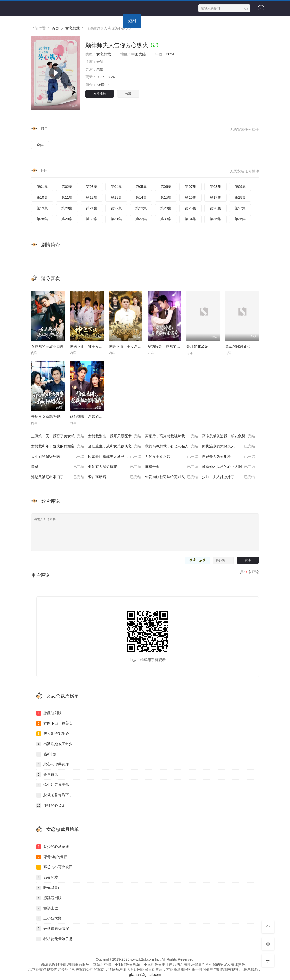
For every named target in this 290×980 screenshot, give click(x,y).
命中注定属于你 (53, 785)
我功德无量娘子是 (54, 939)
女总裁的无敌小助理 (47, 347)
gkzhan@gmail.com (145, 975)
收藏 (128, 94)
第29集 (67, 219)
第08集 (215, 187)
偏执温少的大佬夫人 (229, 446)
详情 (104, 85)
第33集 (166, 219)
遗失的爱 (47, 878)
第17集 (215, 197)
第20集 (67, 208)
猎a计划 (46, 754)
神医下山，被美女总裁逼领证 (93, 347)
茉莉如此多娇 (197, 347)
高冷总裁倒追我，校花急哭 (229, 436)
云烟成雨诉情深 (53, 929)
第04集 (117, 187)
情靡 (58, 467)
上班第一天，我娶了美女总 (58, 436)
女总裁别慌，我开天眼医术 (115, 436)
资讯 (150, 21)
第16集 (191, 197)
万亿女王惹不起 (172, 457)
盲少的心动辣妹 (53, 847)
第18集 (240, 197)
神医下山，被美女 (54, 724)
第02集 (67, 187)
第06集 (166, 187)
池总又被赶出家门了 (58, 477)
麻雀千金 (172, 467)
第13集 (117, 197)
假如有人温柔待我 (115, 467)
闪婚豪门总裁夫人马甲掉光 (115, 457)
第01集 (42, 187)
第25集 (191, 208)
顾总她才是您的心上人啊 (229, 467)
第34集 (191, 219)
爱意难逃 (47, 775)
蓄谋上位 (47, 908)
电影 (56, 21)
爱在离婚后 (115, 477)
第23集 (141, 208)
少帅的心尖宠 (51, 806)
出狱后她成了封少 (54, 744)
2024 (170, 54)
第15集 (166, 197)
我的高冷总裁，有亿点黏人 (172, 446)
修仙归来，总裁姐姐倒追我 (92, 417)
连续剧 (76, 21)
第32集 (141, 219)
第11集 (67, 197)
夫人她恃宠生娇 (53, 734)
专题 (168, 21)
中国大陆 (139, 54)
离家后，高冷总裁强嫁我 (172, 436)
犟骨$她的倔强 (52, 857)
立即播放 (100, 94)
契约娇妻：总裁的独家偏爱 (169, 347)
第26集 (215, 208)
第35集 (215, 219)
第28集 (42, 219)
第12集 (92, 197)
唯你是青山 (49, 888)
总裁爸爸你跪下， (54, 795)
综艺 (96, 21)
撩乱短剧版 (49, 713)
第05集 (141, 187)
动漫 (114, 21)
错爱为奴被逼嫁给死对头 (172, 477)
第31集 (117, 219)
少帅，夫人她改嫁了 (229, 477)
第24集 (166, 208)
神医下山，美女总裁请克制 (130, 347)
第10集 (42, 197)
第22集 (117, 208)
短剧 (132, 21)
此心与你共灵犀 (53, 764)
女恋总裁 (104, 54)
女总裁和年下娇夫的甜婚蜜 (58, 446)
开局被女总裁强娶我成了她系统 (56, 417)
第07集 (191, 187)
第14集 (141, 197)
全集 (40, 145)
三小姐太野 (49, 918)
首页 (38, 21)
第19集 (42, 208)
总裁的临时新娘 (238, 347)
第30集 (92, 219)
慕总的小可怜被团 (54, 867)
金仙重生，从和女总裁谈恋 (115, 446)
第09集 (240, 187)
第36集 (240, 219)
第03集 (92, 187)
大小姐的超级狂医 (58, 457)
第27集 (240, 208)
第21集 (92, 208)
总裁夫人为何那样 (229, 457)
